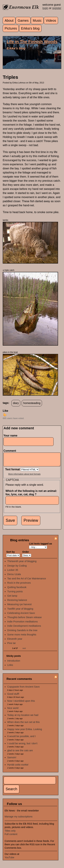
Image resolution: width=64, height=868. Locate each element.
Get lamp (12, 598)
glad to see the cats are (20, 753)
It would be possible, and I (22, 739)
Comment (11, 451)
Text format (13, 472)
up (5, 415)
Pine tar (12, 646)
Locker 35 (13, 573)
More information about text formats (24, 477)
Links (10, 668)
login (45, 8)
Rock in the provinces (19, 585)
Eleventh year (15, 641)
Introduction (14, 663)
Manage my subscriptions (19, 819)
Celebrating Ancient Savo (21, 616)
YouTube (9, 860)
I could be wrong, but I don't (22, 746)
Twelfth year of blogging (20, 611)
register (57, 8)
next (24, 651)
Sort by (11, 554)
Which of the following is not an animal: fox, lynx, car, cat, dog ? (31, 495)
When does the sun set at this (24, 725)
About (9, 21)
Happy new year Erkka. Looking (25, 732)
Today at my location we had (23, 718)
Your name (10, 436)
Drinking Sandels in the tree (22, 633)
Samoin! (12, 760)
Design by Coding (17, 568)
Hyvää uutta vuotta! (18, 767)
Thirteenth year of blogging (22, 564)
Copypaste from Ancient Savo (24, 689)
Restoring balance (17, 603)
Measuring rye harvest (19, 607)
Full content (11, 837)
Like (5, 411)
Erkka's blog (30, 28)
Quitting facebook (17, 590)
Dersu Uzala (14, 577)
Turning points (15, 594)
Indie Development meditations (24, 628)
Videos (51, 21)
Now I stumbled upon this (21, 703)
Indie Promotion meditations (23, 624)
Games (23, 21)
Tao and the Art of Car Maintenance (27, 581)
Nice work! (13, 711)
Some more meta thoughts (22, 637)
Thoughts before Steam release (25, 620)
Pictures (11, 28)
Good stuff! (13, 696)
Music (37, 21)
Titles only (10, 833)
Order (26, 554)
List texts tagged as (40, 546)
